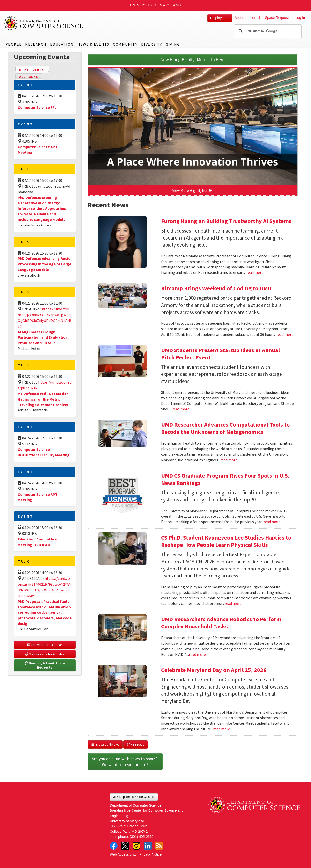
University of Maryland (156, 5)
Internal (254, 18)
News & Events (93, 44)
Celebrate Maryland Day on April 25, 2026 (214, 670)
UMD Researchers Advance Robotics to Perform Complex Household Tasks (221, 623)
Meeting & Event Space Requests (45, 665)
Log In (300, 18)
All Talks (29, 77)
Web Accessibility (123, 854)
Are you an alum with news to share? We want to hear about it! (125, 762)
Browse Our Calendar (45, 645)
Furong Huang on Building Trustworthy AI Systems (226, 221)
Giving (173, 44)
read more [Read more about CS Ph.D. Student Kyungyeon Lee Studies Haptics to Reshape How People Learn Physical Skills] (233, 603)
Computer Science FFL (37, 107)
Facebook (114, 846)
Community (125, 44)
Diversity (152, 44)
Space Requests (278, 18)
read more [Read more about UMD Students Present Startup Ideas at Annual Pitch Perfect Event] (181, 409)
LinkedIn (148, 846)
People (14, 44)
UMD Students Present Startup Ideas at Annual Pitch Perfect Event (220, 354)
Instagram (136, 846)
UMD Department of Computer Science (44, 23)
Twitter (125, 846)
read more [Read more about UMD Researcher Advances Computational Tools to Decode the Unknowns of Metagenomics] (229, 460)
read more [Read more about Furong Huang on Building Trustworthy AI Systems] (255, 272)
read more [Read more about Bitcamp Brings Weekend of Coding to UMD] (285, 334)
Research (36, 44)
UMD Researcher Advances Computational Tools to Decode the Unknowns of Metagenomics (225, 428)
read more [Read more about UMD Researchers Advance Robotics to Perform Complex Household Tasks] (197, 654)
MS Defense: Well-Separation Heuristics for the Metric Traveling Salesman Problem (43, 399)
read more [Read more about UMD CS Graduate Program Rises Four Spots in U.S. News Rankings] (272, 522)
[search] (267, 31)
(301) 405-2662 (142, 837)
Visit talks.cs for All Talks (45, 654)
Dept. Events (34, 69)
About (239, 18)
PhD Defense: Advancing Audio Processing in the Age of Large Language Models (44, 264)
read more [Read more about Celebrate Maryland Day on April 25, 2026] (222, 729)
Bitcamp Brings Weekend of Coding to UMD (216, 288)
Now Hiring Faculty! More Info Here (192, 60)
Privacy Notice (150, 854)
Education (62, 44)
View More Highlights (193, 190)
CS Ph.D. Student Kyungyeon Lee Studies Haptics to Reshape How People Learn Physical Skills (226, 541)
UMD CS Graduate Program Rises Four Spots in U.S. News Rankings (225, 479)
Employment (220, 18)
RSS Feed (136, 744)
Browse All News (105, 744)
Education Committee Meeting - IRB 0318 (37, 542)
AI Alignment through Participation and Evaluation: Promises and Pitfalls (43, 337)
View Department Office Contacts (134, 797)
